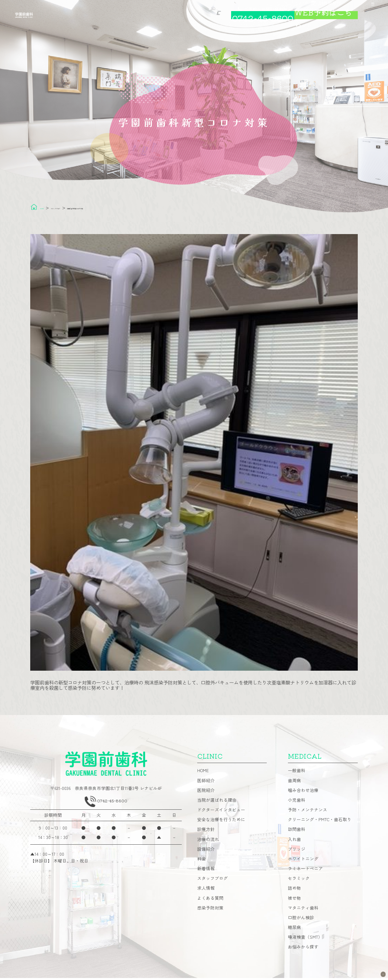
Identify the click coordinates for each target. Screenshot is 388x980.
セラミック (299, 881)
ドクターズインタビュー (221, 812)
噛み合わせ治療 (303, 792)
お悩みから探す (303, 949)
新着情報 (206, 871)
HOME (203, 773)
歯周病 (294, 783)
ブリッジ (297, 851)
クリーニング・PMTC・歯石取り (320, 822)
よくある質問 (210, 900)
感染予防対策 (210, 910)
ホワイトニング (303, 861)
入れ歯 (294, 841)
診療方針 (206, 832)
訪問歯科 (297, 832)
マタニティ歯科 (303, 910)
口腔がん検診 (301, 920)
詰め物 (294, 890)
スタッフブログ (212, 881)
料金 (202, 861)
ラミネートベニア (305, 871)
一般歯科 (297, 773)
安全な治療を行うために (221, 822)
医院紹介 (206, 792)
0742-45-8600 (114, 805)
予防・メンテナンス (308, 812)
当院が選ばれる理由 (217, 802)
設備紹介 (206, 851)
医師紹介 (206, 783)
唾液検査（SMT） (305, 940)
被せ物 (294, 900)
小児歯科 (297, 802)
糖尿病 (294, 930)
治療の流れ (208, 841)
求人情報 (206, 890)
